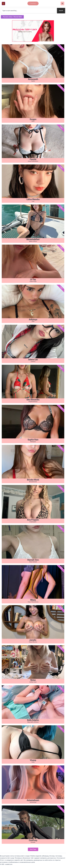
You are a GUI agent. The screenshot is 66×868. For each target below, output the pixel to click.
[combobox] (29, 11)
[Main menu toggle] (62, 3)
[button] (33, 3)
